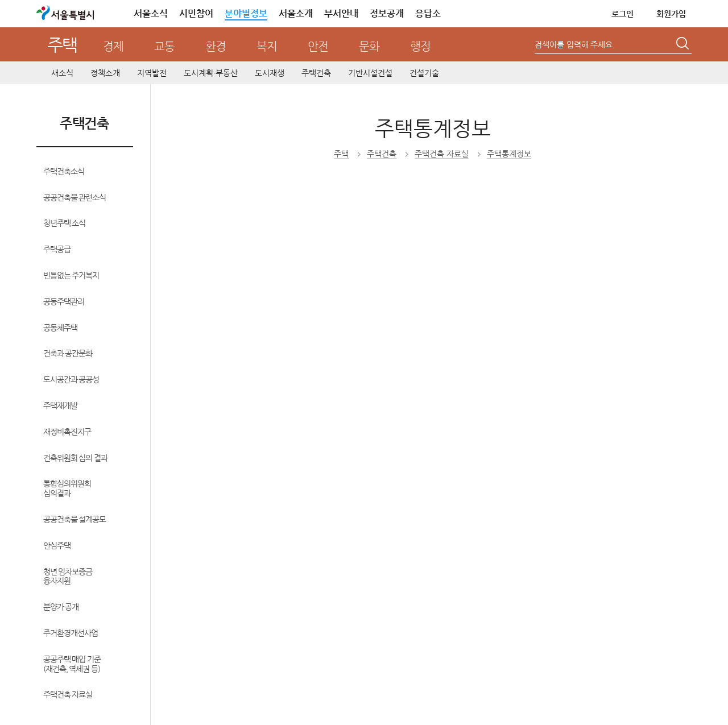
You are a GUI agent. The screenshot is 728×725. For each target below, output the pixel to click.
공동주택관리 (64, 301)
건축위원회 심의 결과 (75, 458)
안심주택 (57, 545)
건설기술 (424, 73)
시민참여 (196, 13)
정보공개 (387, 13)
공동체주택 (60, 328)
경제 (113, 46)
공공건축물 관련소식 (75, 197)
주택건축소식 (64, 171)
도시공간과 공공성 (71, 379)
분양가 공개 (61, 607)
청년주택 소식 (65, 223)
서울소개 (296, 13)
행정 (420, 46)
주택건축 (316, 73)
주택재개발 (60, 405)
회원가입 (671, 14)
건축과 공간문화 (68, 353)
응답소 (428, 13)
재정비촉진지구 (67, 432)
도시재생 (270, 73)
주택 (62, 45)
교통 (164, 46)
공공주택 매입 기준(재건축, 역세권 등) (72, 664)
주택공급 (57, 249)
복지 (267, 46)
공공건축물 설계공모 (75, 519)
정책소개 (105, 73)
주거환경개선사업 (71, 633)
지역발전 (152, 73)
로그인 (622, 14)
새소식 (62, 73)
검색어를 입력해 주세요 (574, 44)
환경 (216, 46)
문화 (369, 46)
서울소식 (151, 13)
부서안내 (341, 13)
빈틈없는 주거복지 (71, 275)
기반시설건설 (370, 73)
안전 (318, 46)
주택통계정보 (509, 154)
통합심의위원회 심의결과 (67, 488)
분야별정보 (246, 13)
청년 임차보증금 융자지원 (68, 576)
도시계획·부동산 (211, 73)
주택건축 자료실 (68, 694)
